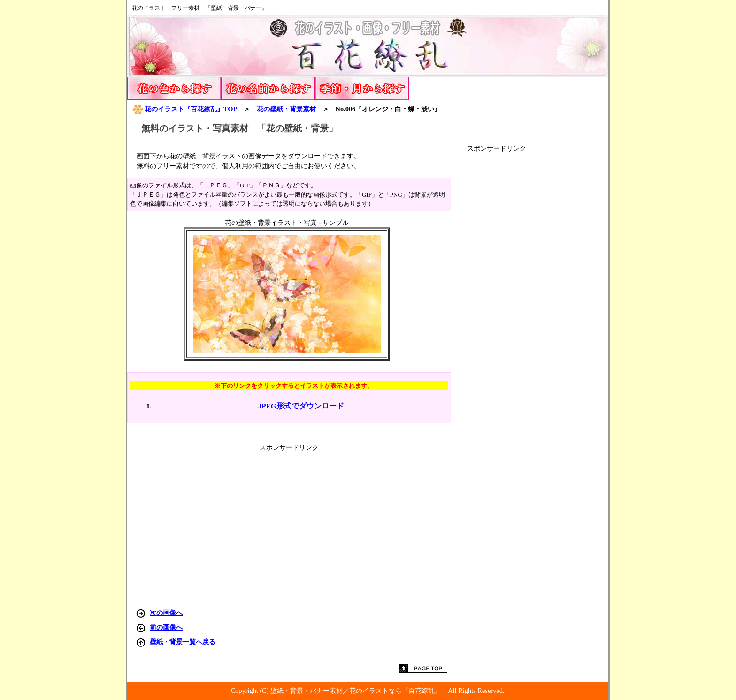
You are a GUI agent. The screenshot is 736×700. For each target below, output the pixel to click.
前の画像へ (166, 627)
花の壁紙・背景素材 (286, 109)
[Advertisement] (537, 294)
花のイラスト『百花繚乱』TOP (184, 109)
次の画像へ (166, 613)
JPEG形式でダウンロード (301, 406)
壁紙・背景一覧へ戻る (183, 642)
